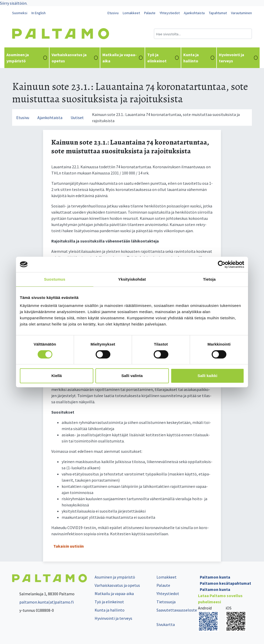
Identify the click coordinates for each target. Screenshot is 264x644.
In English (39, 13)
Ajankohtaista (194, 13)
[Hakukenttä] (203, 34)
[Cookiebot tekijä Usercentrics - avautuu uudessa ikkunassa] (222, 264)
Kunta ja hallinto (199, 58)
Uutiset (77, 118)
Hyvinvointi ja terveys (238, 58)
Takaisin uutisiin (69, 546)
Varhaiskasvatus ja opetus (75, 58)
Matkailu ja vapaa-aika (122, 58)
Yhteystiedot (170, 13)
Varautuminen (241, 13)
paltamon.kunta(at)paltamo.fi (43, 602)
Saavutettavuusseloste (177, 610)
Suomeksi (20, 13)
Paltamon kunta (215, 577)
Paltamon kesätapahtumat (225, 583)
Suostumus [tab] (55, 279)
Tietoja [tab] (209, 279)
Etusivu (113, 13)
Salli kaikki (207, 376)
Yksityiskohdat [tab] (132, 279)
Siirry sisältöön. (14, 3)
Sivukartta (166, 624)
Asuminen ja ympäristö (27, 58)
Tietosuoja (166, 602)
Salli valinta (132, 376)
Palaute (150, 13)
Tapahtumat (218, 13)
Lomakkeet (131, 13)
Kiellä (56, 376)
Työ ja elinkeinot (163, 58)
